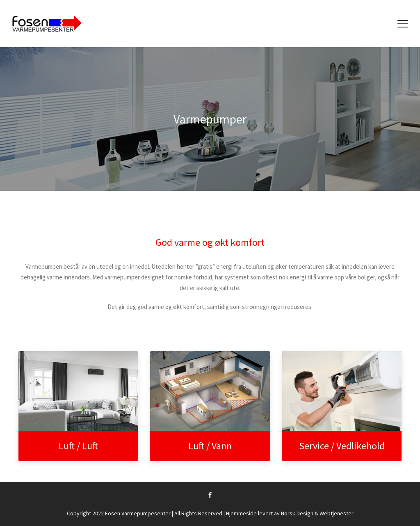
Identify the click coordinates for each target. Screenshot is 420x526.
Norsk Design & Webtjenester (317, 513)
